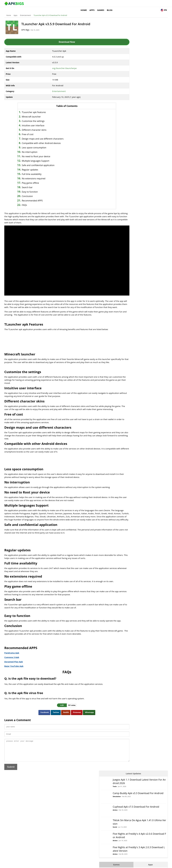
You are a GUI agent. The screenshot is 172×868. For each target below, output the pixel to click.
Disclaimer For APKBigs (134, 865)
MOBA (129, 169)
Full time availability (34, 170)
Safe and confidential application (40, 161)
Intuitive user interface (35, 121)
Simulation (143, 48)
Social (141, 78)
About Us (119, 865)
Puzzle (129, 180)
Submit (12, 776)
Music (129, 175)
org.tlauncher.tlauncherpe (61, 64)
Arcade (129, 137)
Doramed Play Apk (15, 667)
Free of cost (30, 130)
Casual (129, 153)
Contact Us (163, 865)
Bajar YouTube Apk (15, 671)
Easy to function (32, 188)
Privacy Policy (151, 865)
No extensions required (36, 174)
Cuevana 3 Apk (13, 663)
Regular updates (32, 166)
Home (119, 3)
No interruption (32, 148)
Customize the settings (35, 117)
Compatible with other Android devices (43, 139)
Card (128, 148)
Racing (129, 185)
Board (129, 143)
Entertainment (27, 11)
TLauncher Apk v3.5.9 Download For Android (51, 11)
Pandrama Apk (13, 658)
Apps (127, 3)
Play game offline (32, 179)
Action (141, 61)
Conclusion (29, 192)
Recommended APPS (34, 197)
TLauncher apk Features (36, 108)
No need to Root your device (38, 152)
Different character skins (36, 126)
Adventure (131, 132)
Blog (145, 3)
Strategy (130, 207)
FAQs (26, 201)
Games (136, 3)
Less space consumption (36, 144)
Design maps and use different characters (45, 135)
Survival (130, 212)
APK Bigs (28, 26)
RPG (128, 191)
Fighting (130, 159)
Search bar (29, 183)
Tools (140, 35)
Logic (129, 164)
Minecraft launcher (33, 113)
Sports (129, 202)
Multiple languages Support (38, 157)
